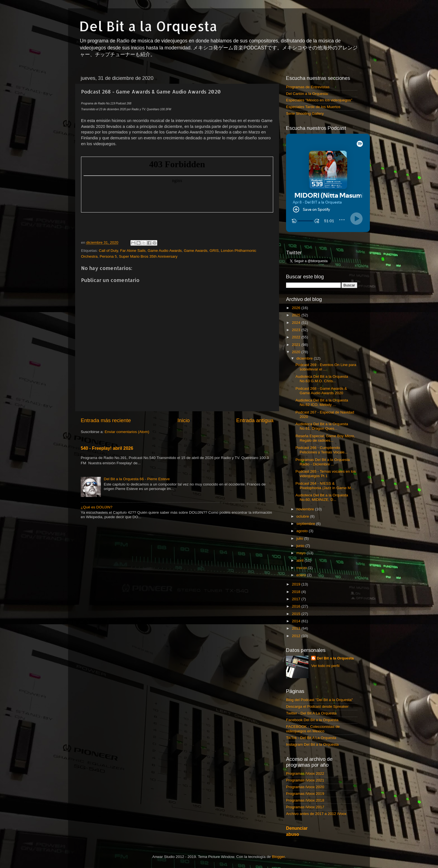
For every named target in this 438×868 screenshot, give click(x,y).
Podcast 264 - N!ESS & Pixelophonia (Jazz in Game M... (325, 486)
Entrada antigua (255, 420)
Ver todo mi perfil (325, 666)
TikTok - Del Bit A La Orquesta (311, 738)
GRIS (214, 251)
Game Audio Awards (165, 251)
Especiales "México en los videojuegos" (319, 100)
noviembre (306, 509)
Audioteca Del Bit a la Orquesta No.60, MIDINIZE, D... (322, 497)
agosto (303, 531)
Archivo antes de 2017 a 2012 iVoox (316, 814)
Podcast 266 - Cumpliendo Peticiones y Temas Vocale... (322, 450)
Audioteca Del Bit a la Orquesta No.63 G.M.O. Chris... (322, 379)
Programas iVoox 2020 (305, 787)
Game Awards (196, 251)
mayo (302, 553)
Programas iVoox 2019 (305, 794)
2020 (297, 352)
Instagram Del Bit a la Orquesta (312, 744)
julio (300, 538)
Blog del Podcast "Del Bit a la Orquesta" (319, 700)
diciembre (305, 358)
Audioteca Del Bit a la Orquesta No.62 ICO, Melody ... (322, 402)
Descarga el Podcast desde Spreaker (317, 706)
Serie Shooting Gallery (305, 113)
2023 (297, 330)
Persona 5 (108, 256)
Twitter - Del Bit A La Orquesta (311, 713)
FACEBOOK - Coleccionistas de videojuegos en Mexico (313, 729)
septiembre (306, 524)
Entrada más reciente (106, 420)
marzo (302, 568)
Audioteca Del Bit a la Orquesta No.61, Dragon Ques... (322, 426)
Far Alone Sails (133, 251)
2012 (297, 636)
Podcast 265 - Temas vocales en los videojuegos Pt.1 (326, 474)
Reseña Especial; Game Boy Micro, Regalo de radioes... (325, 438)
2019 (297, 584)
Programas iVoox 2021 (305, 780)
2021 (297, 345)
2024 (297, 323)
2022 (297, 337)
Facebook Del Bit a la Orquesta (312, 720)
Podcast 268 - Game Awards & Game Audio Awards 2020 (321, 391)
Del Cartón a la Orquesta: (307, 94)
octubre (303, 516)
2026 (297, 308)
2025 (297, 315)
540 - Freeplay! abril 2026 (107, 448)
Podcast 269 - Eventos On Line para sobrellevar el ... (326, 367)
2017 (297, 599)
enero (302, 575)
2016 (297, 606)
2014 (297, 621)
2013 (297, 628)
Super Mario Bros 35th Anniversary (148, 256)
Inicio (184, 420)
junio (301, 546)
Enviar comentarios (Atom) (127, 432)
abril (300, 560)
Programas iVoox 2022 (305, 773)
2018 (297, 592)
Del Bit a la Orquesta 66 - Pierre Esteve (137, 479)
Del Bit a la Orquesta (148, 26)
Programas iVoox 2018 (305, 800)
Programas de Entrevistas (308, 87)
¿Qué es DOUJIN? (97, 507)
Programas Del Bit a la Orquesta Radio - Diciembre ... (323, 462)
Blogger (278, 857)
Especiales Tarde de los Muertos (313, 107)
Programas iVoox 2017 (305, 807)
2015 (297, 614)
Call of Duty (109, 251)
